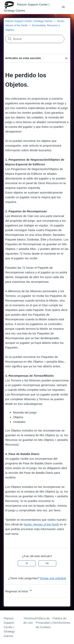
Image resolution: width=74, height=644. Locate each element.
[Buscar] (35, 39)
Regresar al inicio (19, 591)
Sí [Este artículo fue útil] (27, 563)
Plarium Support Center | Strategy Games (29, 21)
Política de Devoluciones (61, 621)
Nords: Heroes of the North (41, 524)
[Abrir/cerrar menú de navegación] (63, 7)
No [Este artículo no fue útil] (47, 563)
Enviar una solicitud (53, 578)
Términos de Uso (30, 621)
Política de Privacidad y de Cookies (44, 623)
